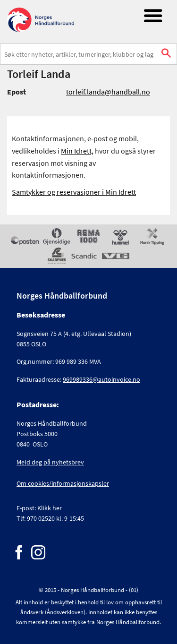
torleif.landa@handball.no (108, 92)
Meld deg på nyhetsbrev (50, 462)
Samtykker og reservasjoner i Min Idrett (74, 192)
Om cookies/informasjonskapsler (63, 483)
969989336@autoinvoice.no (101, 379)
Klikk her (50, 508)
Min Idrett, (77, 151)
